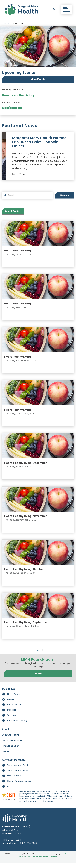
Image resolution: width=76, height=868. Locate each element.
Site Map (53, 862)
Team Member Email (18, 770)
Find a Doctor (14, 699)
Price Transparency (17, 726)
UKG (9, 791)
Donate (38, 679)
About (6, 734)
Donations (12, 715)
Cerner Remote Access (19, 786)
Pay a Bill (12, 705)
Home (7, 23)
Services (11, 720)
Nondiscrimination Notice (37, 862)
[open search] (55, 10)
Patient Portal (14, 710)
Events (6, 757)
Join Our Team (10, 740)
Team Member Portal (18, 776)
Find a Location (11, 751)
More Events (38, 79)
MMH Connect (14, 781)
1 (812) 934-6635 (29, 848)
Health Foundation (13, 746)
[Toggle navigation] (67, 10)
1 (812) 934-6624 (12, 845)
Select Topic (13, 211)
